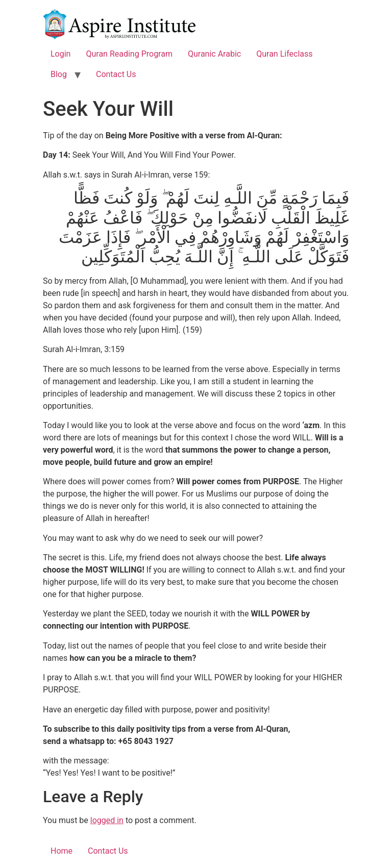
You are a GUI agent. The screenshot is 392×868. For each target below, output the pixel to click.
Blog (59, 74)
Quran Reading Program (129, 54)
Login (60, 54)
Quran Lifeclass (284, 54)
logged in (107, 820)
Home (62, 851)
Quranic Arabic (214, 54)
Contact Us (116, 74)
